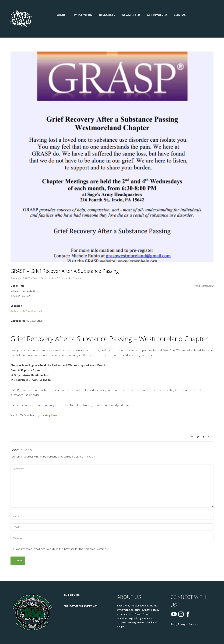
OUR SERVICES (72, 595)
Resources (107, 15)
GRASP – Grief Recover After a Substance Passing (65, 271)
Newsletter (131, 15)
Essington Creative (188, 624)
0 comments (65, 278)
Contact (181, 15)
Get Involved (157, 15)
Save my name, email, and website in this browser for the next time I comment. (62, 549)
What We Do (83, 15)
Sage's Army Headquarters (27, 310)
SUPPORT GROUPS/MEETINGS (81, 606)
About (62, 15)
